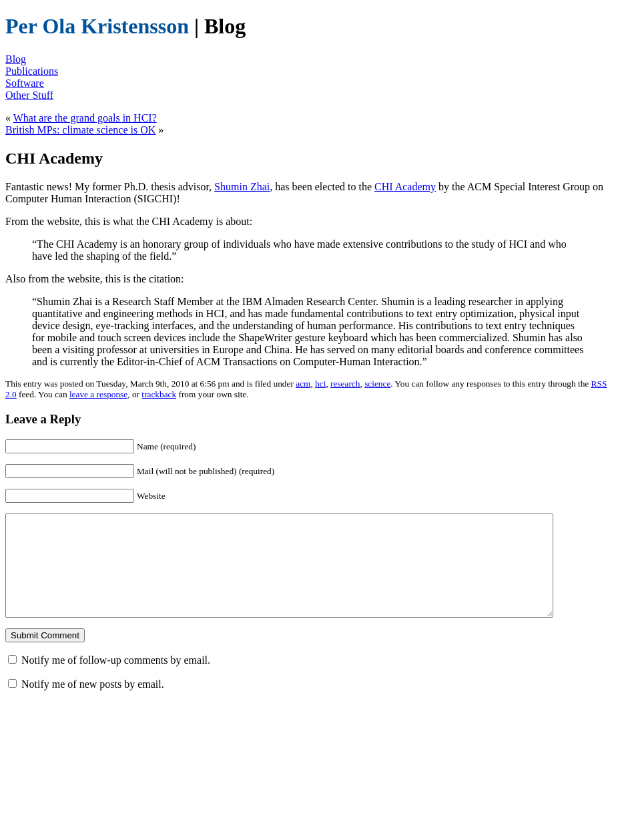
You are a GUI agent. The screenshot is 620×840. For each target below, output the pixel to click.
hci (320, 384)
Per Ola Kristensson (97, 26)
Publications (32, 71)
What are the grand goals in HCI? (85, 118)
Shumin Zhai (242, 187)
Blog (16, 59)
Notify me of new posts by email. (93, 704)
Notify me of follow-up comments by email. (116, 680)
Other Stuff (29, 95)
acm (303, 384)
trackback (159, 394)
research (345, 384)
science (377, 384)
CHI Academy (405, 187)
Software (25, 83)
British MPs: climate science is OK (80, 130)
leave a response (98, 394)
